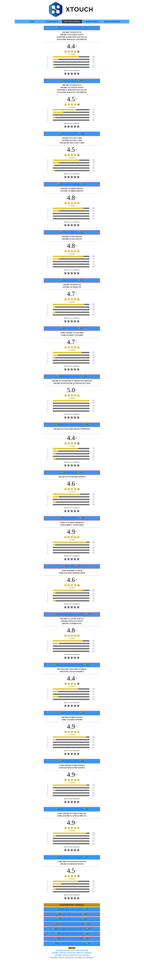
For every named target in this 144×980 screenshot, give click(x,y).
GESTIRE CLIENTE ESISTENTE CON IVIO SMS (72, 955)
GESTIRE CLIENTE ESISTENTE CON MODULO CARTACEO (72, 958)
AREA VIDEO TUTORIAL (72, 21)
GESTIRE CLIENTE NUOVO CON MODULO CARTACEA (72, 953)
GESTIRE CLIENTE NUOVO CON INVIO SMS (72, 950)
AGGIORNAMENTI (52, 21)
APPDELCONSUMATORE (112, 21)
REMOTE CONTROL (92, 21)
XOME (32, 21)
